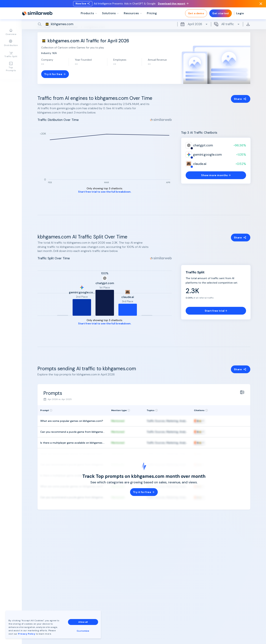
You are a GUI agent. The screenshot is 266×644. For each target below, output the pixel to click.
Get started (221, 15)
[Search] (144, 26)
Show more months (216, 175)
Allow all (83, 622)
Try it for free (55, 74)
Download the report (173, 4)
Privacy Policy (27, 634)
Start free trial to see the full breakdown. (105, 192)
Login (240, 15)
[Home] (37, 15)
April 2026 (194, 26)
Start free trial (216, 311)
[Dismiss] (261, 4)
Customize (83, 631)
